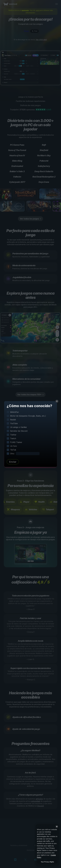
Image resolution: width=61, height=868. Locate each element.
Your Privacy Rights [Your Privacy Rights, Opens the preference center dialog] (47, 862)
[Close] (57, 827)
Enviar (13, 462)
